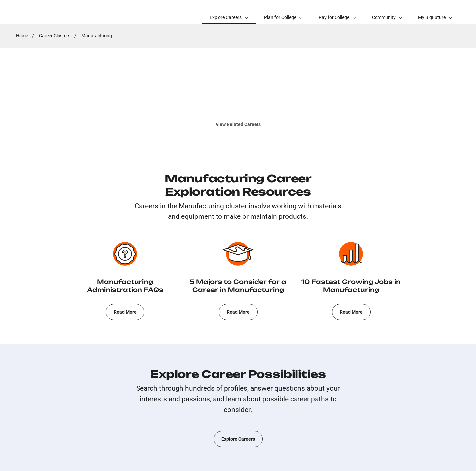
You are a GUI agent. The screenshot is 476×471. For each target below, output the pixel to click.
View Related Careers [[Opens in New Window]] (238, 124)
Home (22, 36)
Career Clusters (55, 36)
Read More (125, 312)
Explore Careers (238, 439)
